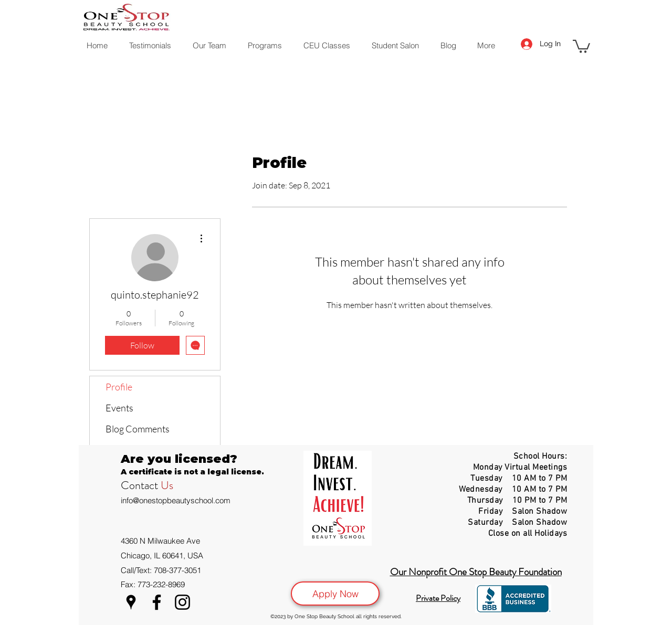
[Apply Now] (335, 594)
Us (167, 485)
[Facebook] (157, 602)
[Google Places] (131, 602)
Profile (119, 387)
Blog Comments (138, 429)
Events (119, 408)
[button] (581, 46)
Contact (141, 485)
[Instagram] (182, 602)
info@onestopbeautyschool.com (176, 500)
